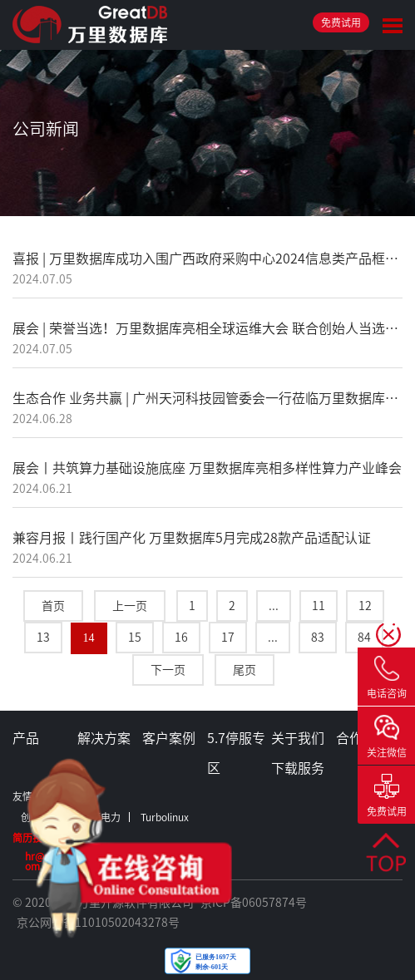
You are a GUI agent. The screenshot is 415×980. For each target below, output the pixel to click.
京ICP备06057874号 (254, 903)
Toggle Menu (393, 26)
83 (318, 638)
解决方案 (104, 738)
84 (364, 638)
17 (228, 638)
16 (181, 638)
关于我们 (298, 738)
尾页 (245, 670)
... (274, 606)
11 (319, 606)
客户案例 (169, 738)
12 (365, 606)
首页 (53, 606)
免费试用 (341, 22)
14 (89, 638)
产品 (26, 738)
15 (135, 638)
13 (43, 638)
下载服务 (298, 768)
